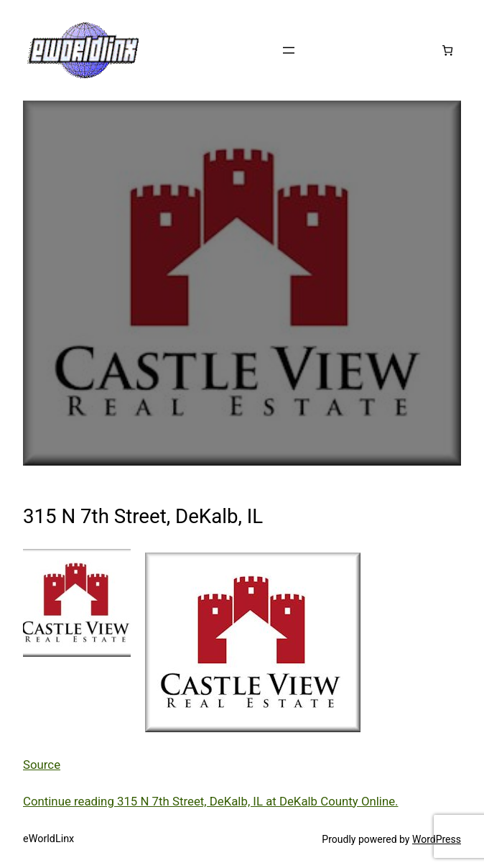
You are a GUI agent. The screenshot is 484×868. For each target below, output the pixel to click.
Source (42, 765)
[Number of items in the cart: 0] (448, 50)
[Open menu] (289, 50)
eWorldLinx (48, 839)
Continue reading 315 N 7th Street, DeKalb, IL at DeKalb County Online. (211, 801)
